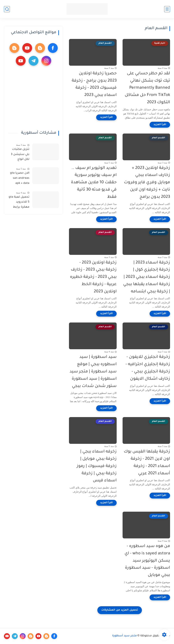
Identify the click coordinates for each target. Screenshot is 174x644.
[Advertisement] (33, 98)
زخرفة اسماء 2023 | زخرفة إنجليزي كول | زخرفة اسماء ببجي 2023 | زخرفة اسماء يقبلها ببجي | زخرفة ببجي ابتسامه (147, 277)
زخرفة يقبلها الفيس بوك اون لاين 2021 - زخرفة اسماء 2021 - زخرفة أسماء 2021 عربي (147, 463)
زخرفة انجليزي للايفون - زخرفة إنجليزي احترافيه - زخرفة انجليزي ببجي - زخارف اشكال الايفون (148, 368)
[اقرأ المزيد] (160, 125)
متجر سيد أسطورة (124, 636)
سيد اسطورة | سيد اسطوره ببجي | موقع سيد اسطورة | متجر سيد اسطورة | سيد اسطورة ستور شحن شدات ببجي (93, 372)
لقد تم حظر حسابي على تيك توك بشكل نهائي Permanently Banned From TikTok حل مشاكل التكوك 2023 (147, 88)
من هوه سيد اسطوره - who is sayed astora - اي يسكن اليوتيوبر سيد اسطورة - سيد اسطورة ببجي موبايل (147, 561)
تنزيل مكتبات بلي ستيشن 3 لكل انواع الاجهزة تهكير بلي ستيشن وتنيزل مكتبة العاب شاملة (20, 155)
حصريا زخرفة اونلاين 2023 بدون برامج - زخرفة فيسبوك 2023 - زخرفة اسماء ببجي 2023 (94, 84)
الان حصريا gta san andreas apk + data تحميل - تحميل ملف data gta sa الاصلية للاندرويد (19, 179)
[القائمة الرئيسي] (167, 9)
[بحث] (7, 9)
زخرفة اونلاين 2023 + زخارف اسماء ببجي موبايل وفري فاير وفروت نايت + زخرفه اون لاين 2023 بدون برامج (147, 183)
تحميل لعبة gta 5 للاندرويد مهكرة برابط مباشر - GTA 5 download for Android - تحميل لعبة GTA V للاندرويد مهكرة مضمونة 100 (19, 203)
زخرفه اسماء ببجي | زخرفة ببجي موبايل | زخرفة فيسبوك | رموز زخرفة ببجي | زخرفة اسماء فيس (97, 466)
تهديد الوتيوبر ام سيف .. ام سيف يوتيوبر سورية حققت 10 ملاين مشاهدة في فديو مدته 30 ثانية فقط (94, 183)
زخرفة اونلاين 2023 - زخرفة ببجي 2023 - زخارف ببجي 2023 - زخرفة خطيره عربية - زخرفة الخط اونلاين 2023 (93, 277)
